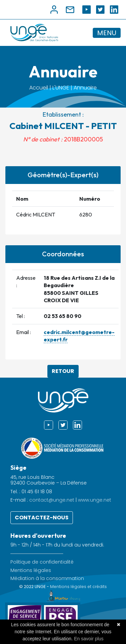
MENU (107, 33)
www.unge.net (95, 500)
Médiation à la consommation (47, 578)
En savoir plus (89, 639)
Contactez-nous (42, 518)
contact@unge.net (52, 500)
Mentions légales (31, 570)
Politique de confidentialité (42, 562)
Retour (63, 371)
